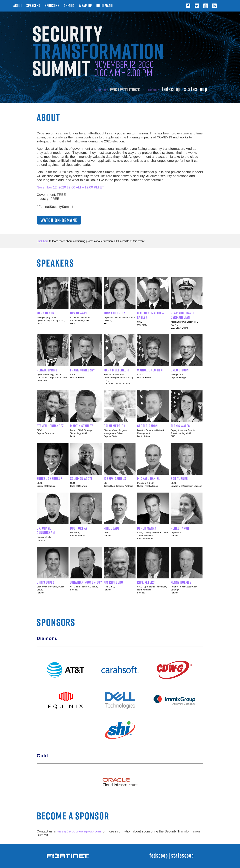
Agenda (70, 6)
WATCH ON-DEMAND (59, 220)
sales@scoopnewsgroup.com (79, 831)
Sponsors (53, 6)
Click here (43, 241)
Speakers (34, 6)
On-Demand (105, 6)
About (18, 6)
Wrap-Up (86, 6)
